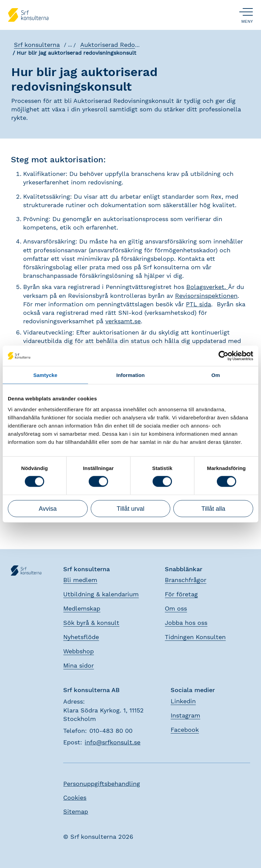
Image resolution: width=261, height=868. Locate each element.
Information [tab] (130, 375)
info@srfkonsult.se (112, 742)
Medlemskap (82, 608)
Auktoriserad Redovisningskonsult (130, 45)
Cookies (75, 798)
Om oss (176, 608)
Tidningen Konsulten (195, 637)
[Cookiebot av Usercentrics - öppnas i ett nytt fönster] (223, 356)
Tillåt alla (213, 508)
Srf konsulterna (37, 45)
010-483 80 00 (111, 731)
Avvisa (48, 508)
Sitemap (76, 811)
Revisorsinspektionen (206, 296)
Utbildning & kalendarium (101, 594)
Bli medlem (80, 580)
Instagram (185, 715)
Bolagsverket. (207, 287)
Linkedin (183, 701)
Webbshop (79, 651)
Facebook (185, 730)
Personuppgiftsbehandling (102, 784)
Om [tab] (216, 375)
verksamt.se (123, 321)
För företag (181, 594)
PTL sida (198, 304)
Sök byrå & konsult (91, 623)
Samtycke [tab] (45, 375)
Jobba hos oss (186, 623)
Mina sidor (79, 665)
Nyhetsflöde (81, 637)
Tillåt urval (130, 508)
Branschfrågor (186, 580)
